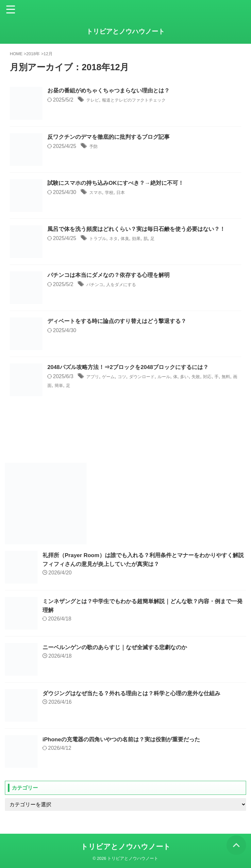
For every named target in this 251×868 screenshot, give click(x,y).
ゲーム (113, 377)
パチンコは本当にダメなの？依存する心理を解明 (112, 276)
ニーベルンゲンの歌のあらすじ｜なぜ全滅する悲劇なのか (119, 647)
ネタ (118, 239)
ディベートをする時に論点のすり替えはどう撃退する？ (121, 322)
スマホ (97, 193)
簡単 (88, 386)
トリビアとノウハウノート (125, 31)
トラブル (100, 239)
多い (203, 377)
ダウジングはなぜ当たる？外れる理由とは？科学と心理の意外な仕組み (137, 693)
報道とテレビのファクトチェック (144, 100)
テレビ (94, 100)
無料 (61, 386)
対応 (230, 377)
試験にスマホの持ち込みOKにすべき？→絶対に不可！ (119, 184)
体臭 (132, 239)
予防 (94, 147)
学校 (113, 193)
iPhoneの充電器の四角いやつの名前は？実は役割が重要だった (126, 739)
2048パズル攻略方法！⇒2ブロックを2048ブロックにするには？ (133, 368)
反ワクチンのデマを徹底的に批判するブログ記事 (112, 137)
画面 (74, 386)
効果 (145, 239)
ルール (179, 377)
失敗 (216, 377)
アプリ (94, 377)
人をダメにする (128, 285)
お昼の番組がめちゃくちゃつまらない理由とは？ (112, 91)
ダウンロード (153, 377)
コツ (129, 377)
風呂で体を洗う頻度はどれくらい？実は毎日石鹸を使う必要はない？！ (142, 230)
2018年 (33, 54)
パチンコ (97, 285)
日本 (126, 193)
